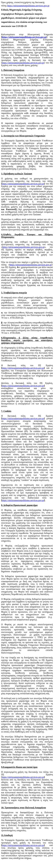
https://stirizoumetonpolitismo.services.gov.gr (28, 6)
